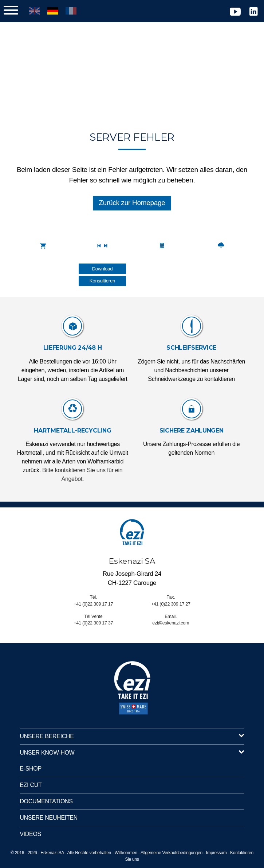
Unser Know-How (132, 753)
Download (103, 269)
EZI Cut (31, 785)
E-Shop (31, 769)
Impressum (216, 853)
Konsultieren (102, 281)
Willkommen (126, 853)
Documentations (46, 801)
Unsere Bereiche (132, 736)
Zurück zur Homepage (132, 203)
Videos (30, 834)
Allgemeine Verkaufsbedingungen (172, 853)
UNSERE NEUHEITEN (49, 818)
